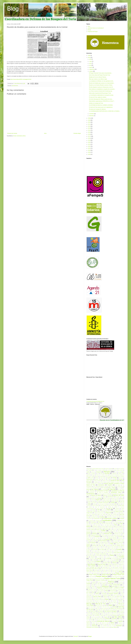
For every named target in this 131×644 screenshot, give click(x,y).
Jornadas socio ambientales (113, 554)
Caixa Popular (107, 501)
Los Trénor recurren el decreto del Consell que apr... (101, 91)
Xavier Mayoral (114, 627)
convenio (122, 519)
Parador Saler (111, 573)
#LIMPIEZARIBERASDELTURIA (97, 469)
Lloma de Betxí (116, 561)
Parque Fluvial (106, 575)
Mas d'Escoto (91, 564)
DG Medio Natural (111, 526)
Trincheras (114, 618)
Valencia (88, 623)
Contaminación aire (97, 519)
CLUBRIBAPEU (116, 510)
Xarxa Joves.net (107, 627)
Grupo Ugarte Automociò (96, 547)
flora (110, 541)
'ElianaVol (88, 469)
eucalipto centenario (96, 539)
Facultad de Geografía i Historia (118, 539)
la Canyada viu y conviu (110, 557)
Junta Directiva (90, 555)
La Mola (98, 558)
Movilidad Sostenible (119, 567)
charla (107, 508)
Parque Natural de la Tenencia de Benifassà (95, 579)
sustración (105, 617)
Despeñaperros (95, 526)
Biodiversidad (94, 498)
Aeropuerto (99, 472)
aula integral (118, 485)
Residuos (120, 601)
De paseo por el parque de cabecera (97, 109)
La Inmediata (120, 557)
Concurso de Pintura (115, 516)
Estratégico (88, 539)
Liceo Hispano (92, 562)
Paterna (111, 582)
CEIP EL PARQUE (95, 506)
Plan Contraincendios (115, 585)
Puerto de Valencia (116, 595)
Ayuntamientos (15, 86)
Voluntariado (119, 626)
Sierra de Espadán (96, 614)
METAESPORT (114, 566)
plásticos (94, 588)
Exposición (108, 539)
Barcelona (118, 494)
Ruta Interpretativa (105, 608)
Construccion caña (111, 517)
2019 (89, 140)
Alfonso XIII (120, 473)
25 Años (116, 469)
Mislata (104, 567)
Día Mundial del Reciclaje (95, 528)
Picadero (110, 583)
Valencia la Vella (105, 623)
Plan (108, 585)
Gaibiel (112, 544)
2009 (89, 120)
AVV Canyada (104, 488)
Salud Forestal (118, 610)
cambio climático (115, 501)
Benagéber (118, 497)
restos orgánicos (114, 602)
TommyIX (76, 636)
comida (100, 516)
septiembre (92, 69)
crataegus (98, 524)
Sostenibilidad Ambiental (99, 615)
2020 (89, 142)
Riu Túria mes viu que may (106, 607)
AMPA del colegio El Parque (110, 476)
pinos (93, 585)
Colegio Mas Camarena (112, 514)
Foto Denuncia (92, 542)
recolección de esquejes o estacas (116, 598)
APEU (104, 479)
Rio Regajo (97, 607)
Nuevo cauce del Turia (116, 570)
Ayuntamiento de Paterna (103, 491)
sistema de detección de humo (113, 614)
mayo (91, 61)
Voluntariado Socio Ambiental (92, 627)
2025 (89, 152)
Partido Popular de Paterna (112, 580)
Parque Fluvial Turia (119, 575)
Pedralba (88, 583)
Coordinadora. (93, 522)
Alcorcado (107, 473)
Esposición (121, 538)
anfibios (97, 478)
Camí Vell (122, 501)
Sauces (106, 613)
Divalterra (106, 529)
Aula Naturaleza (106, 486)
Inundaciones (89, 553)
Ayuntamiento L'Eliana (116, 492)
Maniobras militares (107, 563)
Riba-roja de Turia (101, 604)
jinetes (93, 554)
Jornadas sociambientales (101, 554)
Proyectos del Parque (93, 32)
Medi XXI (122, 564)
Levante (117, 560)
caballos (94, 501)
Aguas (123, 472)
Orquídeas (95, 573)
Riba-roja (89, 604)
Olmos (120, 572)
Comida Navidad (106, 516)
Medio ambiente (92, 566)
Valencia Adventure (96, 623)
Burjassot (122, 500)
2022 (89, 146)
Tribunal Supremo (100, 618)
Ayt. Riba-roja (111, 489)
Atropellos (110, 485)
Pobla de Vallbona (101, 591)
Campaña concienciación (104, 503)
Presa (122, 592)
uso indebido (115, 621)
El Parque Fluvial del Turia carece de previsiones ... (101, 73)
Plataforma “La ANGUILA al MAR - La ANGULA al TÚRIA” (111, 588)
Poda (106, 591)
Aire (98, 473)
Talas (111, 617)
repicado (109, 601)
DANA (116, 525)
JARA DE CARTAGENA (108, 553)
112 (112, 469)
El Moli (104, 532)
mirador (88, 567)
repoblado (115, 601)
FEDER (93, 541)
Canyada (112, 503)
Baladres (113, 494)
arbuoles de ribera (106, 481)
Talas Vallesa (118, 617)
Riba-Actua (121, 602)
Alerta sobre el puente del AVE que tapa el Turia (100, 93)
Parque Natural (102, 576)
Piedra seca (121, 583)
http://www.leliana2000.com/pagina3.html (21, 79)
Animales (115, 478)
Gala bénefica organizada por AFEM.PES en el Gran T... (102, 101)
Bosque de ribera (107, 498)
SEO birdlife (121, 613)
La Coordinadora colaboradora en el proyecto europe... (102, 95)
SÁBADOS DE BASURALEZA (116, 608)
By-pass (89, 501)
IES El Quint (95, 550)
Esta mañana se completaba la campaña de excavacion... (102, 89)
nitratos (105, 570)
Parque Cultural (120, 573)
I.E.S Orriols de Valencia (103, 548)
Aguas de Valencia (92, 473)
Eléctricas (94, 534)
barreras (91, 497)
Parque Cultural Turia (94, 575)
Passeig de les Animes (102, 582)
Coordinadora (107, 520)
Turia (92, 620)
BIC (122, 497)
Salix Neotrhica (103, 610)
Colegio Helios (89, 513)
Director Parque (100, 529)
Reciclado (95, 598)
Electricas (88, 534)
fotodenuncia (106, 542)
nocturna (109, 570)
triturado (121, 618)
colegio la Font (116, 513)
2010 (89, 122)
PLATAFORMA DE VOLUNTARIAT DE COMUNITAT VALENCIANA (110, 589)
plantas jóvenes (120, 586)
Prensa (89, 30)
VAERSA (121, 621)
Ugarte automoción (101, 620)
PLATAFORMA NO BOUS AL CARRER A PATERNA (101, 105)
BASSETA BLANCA (98, 497)
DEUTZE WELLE (103, 526)
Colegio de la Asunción (109, 511)
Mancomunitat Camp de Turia (96, 563)
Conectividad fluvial (94, 517)
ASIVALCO (102, 482)
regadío (119, 599)
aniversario (121, 478)
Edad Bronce (120, 531)
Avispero (98, 488)
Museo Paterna (90, 570)
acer (114, 470)
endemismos (109, 535)
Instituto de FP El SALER (102, 551)
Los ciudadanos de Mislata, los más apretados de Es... (101, 81)
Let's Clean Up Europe (109, 560)
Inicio (45, 133)
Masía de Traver (102, 564)
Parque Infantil (92, 577)
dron (111, 529)
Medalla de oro (117, 564)
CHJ (111, 508)
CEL (117, 506)
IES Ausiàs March (113, 548)
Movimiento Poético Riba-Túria (93, 569)
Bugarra (118, 500)
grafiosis (94, 545)
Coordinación (98, 521)
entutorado (104, 537)
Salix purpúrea (110, 610)
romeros (99, 608)
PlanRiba (93, 586)
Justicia (103, 555)
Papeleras (105, 573)
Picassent (115, 583)
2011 (89, 124)
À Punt (98, 470)
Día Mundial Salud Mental (118, 528)
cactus (98, 501)
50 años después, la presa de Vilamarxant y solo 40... (101, 87)
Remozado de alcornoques (100, 601)
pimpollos (88, 585)
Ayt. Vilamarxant (91, 491)
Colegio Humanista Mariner (99, 513)
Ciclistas (94, 510)
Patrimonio (121, 582)
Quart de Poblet (97, 597)
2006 (89, 55)
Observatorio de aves (107, 572)
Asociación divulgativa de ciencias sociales (114, 482)
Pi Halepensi (104, 583)
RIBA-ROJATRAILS (99, 605)
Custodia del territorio (96, 525)
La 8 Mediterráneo (100, 557)
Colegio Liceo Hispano (101, 514)
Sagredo (97, 610)
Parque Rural (90, 580)
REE (103, 599)
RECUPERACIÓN (97, 599)
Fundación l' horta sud (118, 542)
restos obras (107, 602)
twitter (95, 620)
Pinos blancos (98, 585)
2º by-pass (90, 470)
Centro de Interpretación (100, 507)
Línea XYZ (106, 562)
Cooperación (91, 521)
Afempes (107, 472)
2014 (89, 130)
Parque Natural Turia (112, 578)
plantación (98, 586)
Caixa (102, 501)
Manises (114, 563)
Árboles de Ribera (97, 481)
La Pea (102, 559)
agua (119, 472)
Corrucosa (101, 522)
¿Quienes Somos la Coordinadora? (96, 28)
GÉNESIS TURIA (119, 544)
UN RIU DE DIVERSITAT (111, 620)
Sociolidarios (90, 615)
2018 (89, 138)
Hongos (119, 547)
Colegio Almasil (92, 511)
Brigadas (98, 500)
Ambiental (102, 476)
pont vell (88, 592)
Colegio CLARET (100, 511)
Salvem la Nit (93, 611)
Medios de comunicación (104, 566)
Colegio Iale (108, 513)
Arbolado (121, 479)
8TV (95, 470)
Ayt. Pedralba (104, 489)
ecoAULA (115, 529)
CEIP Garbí (102, 506)
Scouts (110, 613)
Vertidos (99, 624)
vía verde (105, 624)
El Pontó (109, 532)
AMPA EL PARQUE (121, 476)
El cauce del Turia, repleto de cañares (98, 97)
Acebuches (109, 470)
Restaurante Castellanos (91, 602)
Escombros (120, 537)
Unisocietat (93, 621)
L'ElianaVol (93, 557)
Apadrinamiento (90, 479)
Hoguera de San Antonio (112, 547)
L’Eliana (118, 555)
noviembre (92, 114)
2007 (89, 58)
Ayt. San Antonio (121, 489)
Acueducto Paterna (119, 470)
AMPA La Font (91, 478)
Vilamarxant (95, 626)
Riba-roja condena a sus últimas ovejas (98, 79)
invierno (100, 553)
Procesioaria (104, 594)
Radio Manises (112, 597)
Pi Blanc (98, 583)
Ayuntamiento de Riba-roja (118, 491)
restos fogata (100, 602)
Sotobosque (115, 615)
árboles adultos (89, 481)
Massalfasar (110, 564)
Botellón (93, 500)
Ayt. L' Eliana (112, 488)
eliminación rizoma (118, 534)
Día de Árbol (118, 526)
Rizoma (114, 607)
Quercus (105, 597)
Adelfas (88, 472)
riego (106, 605)
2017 (89, 136)
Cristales (114, 524)
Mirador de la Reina (96, 567)
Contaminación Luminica (110, 519)
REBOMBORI (89, 598)
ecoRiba (103, 531)
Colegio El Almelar (119, 511)
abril (90, 59)
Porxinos (98, 592)
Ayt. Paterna (95, 489)
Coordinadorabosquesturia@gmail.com (95, 401)
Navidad (96, 570)
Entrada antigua (77, 133)
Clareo (109, 510)
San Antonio (100, 611)
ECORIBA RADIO (112, 531)
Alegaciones (114, 473)
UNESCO (119, 620)
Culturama (88, 525)
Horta (90, 548)
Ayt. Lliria (119, 488)
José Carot (122, 554)
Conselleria (102, 517)
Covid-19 (92, 524)
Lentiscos (88, 560)
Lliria (110, 562)
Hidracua (104, 547)
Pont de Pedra (120, 591)
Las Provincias (114, 559)
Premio (103, 592)
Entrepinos (97, 537)
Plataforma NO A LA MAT (91, 591)
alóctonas (96, 476)
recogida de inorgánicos (103, 598)
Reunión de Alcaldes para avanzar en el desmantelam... (102, 83)
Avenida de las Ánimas (91, 488)
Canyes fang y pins (121, 503)
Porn (93, 592)
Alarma (102, 473)
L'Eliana (111, 555)
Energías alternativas (117, 535)
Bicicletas (88, 498)
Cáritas (94, 504)
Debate (121, 525)
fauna (89, 541)
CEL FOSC (122, 505)
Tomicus (88, 618)
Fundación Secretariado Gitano (92, 544)
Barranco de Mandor (96, 495)
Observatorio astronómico (96, 572)
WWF (101, 627)
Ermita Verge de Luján (112, 537)
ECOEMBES (121, 529)
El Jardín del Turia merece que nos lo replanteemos (101, 107)
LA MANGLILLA (92, 559)
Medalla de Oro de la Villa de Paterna (98, 77)
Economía (88, 531)
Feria (97, 541)
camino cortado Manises (92, 503)
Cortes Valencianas (116, 522)
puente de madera (107, 595)
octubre (91, 71)
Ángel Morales (103, 478)
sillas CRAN (103, 614)
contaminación (89, 519)
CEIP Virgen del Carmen (110, 506)
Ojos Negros (115, 572)
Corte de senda (108, 522)
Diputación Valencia (90, 529)
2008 (89, 118)
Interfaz (110, 551)
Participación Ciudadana (100, 580)
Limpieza (98, 561)
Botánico (88, 500)
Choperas (117, 508)
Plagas (104, 585)
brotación (113, 500)
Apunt (112, 479)
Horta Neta (95, 548)
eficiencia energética (97, 532)
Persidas (93, 583)
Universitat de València (103, 621)
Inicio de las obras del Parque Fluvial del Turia (99, 75)
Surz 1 (100, 617)
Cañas (89, 504)
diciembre (92, 116)
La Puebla (107, 558)
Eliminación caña (108, 534)
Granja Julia (101, 545)
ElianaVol (101, 534)
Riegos (110, 605)
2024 (89, 150)
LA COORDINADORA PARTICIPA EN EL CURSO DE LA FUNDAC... (105, 111)
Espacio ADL (89, 538)
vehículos (88, 624)
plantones (88, 588)
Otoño (100, 573)
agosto (91, 67)
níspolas (100, 570)
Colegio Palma (95, 516)
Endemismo (103, 535)
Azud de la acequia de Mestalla (103, 494)
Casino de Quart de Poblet (102, 504)
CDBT (120, 504)
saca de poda (90, 610)
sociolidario (122, 614)
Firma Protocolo (103, 541)
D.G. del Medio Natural (107, 525)
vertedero (94, 624)
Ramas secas (120, 597)
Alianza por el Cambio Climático (102, 475)
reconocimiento (89, 599)
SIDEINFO (88, 614)
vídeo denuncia (120, 624)
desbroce (89, 526)
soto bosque (108, 615)
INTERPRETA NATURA (118, 551)
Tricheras (107, 618)
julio (90, 65)
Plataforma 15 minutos (92, 589)
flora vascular (115, 541)
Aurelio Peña (113, 486)
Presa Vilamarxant (90, 594)
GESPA (88, 545)
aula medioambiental (97, 486)
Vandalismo (120, 623)
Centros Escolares (100, 508)
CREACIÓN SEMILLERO (106, 524)
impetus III (108, 550)
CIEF (98, 510)
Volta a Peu (111, 626)
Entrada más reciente (12, 133)
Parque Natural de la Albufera (117, 577)
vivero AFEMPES (104, 626)
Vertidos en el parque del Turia (96, 103)
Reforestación (114, 599)
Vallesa (112, 623)
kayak (107, 555)
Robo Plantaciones (92, 608)
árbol (116, 479)
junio (90, 63)
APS (108, 479)
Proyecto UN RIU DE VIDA (96, 595)
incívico (88, 551)
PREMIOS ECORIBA (110, 592)
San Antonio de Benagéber (111, 611)
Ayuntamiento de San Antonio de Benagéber (99, 492)
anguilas (109, 478)
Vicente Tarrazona (112, 624)
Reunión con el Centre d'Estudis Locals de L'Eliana (101, 85)
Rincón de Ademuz (90, 607)
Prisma (97, 594)
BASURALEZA (111, 497)
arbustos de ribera (115, 481)
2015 (89, 132)
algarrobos (88, 475)
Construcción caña (119, 517)
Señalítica (115, 613)
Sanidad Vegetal (95, 613)
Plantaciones (105, 586)
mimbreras (121, 566)
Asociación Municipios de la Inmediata (94, 484)
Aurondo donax (120, 486)
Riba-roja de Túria (113, 604)
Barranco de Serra (108, 495)
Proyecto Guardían (113, 594)
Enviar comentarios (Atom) (19, 136)
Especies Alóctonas (113, 538)
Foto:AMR (100, 542)
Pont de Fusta (113, 591)
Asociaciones (101, 485)
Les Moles (94, 560)
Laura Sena (120, 558)
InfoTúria (93, 551)
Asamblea (96, 482)
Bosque (100, 498)
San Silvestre (122, 611)
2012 (89, 126)
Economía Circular (96, 531)
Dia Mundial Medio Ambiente (106, 528)
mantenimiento (121, 563)
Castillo (115, 504)
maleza (88, 563)
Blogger (90, 636)
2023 (89, 148)
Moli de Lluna (110, 567)
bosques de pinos (115, 498)
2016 (89, 134)
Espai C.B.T (96, 538)
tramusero (93, 618)
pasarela (94, 582)
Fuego (111, 542)
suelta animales (94, 617)
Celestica (90, 507)
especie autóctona (103, 538)
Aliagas (93, 475)
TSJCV (88, 620)
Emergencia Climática (95, 535)
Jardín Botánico (117, 552)
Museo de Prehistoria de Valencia (117, 569)
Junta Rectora (97, 555)
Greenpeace (108, 545)
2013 (89, 128)
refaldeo (107, 599)
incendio (113, 550)
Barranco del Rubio (119, 495)
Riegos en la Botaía (119, 605)
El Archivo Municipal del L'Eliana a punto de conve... (101, 99)
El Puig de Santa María (118, 532)
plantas (114, 586)
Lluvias (122, 562)
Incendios (119, 549)
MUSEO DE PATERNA (105, 569)
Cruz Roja (120, 524)
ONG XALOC (89, 573)
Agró (116, 472)
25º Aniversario (121, 469)
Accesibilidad (103, 470)
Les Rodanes (101, 560)
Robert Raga (121, 607)
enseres (92, 537)
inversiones (95, 553)
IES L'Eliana (102, 550)
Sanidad (89, 613)
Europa (102, 539)
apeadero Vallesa (98, 479)
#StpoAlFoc (107, 469)
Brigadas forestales (106, 500)
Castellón (110, 504)
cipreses (104, 510)
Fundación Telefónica (104, 544)
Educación (89, 532)
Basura (104, 497)
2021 (89, 144)
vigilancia (88, 626)
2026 (89, 154)
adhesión (93, 472)
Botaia (121, 498)
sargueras (102, 613)
